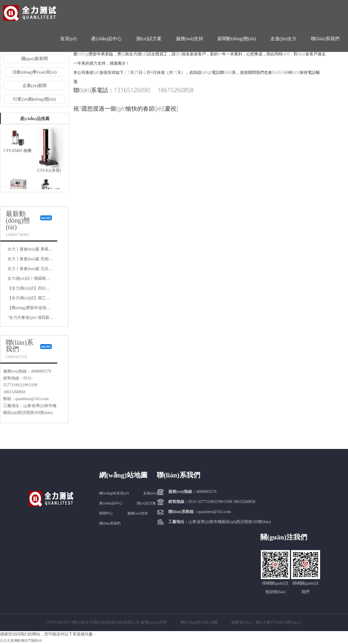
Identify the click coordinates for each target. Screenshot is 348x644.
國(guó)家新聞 (35, 59)
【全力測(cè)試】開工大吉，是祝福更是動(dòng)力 (52, 298)
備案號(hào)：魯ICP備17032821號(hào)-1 (267, 622)
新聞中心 (106, 513)
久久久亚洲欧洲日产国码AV (21, 641)
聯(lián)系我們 (325, 39)
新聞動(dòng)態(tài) (237, 39)
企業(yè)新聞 (35, 86)
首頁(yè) (68, 39)
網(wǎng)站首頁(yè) (114, 493)
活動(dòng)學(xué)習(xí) (34, 72)
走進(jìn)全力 (284, 39)
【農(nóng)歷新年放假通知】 (33, 308)
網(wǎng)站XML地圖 (199, 622)
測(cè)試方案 (149, 39)
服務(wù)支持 (190, 39)
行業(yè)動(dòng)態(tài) (34, 99)
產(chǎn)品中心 (107, 39)
